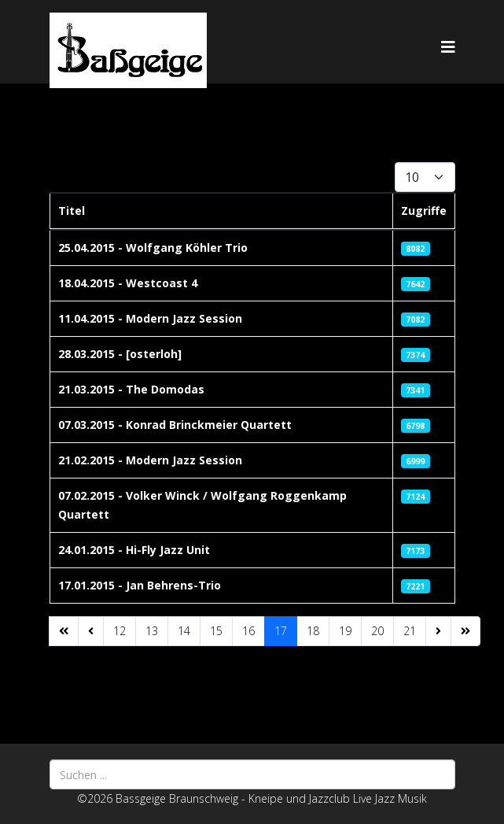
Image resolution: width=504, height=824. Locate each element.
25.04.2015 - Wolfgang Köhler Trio (153, 248)
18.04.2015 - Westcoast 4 (128, 283)
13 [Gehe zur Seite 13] (152, 631)
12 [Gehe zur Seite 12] (120, 631)
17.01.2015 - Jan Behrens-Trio (140, 585)
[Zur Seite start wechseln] (64, 631)
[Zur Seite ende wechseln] (465, 631)
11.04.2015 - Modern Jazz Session (150, 318)
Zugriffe (424, 211)
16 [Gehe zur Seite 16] (248, 631)
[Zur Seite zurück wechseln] (91, 631)
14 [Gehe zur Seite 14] (184, 631)
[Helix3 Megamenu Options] (448, 47)
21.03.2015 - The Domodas (131, 389)
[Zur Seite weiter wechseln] (438, 631)
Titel (72, 211)
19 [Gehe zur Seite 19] (345, 631)
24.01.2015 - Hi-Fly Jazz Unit (134, 550)
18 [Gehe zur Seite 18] (313, 631)
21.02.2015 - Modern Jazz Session (150, 460)
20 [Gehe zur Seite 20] (377, 631)
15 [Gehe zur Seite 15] (216, 631)
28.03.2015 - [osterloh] (120, 354)
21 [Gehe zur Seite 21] (410, 631)
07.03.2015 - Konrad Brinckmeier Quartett (175, 425)
